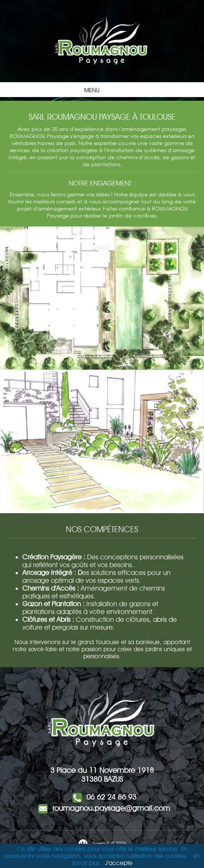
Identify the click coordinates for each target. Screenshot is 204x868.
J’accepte (119, 863)
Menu (100, 90)
